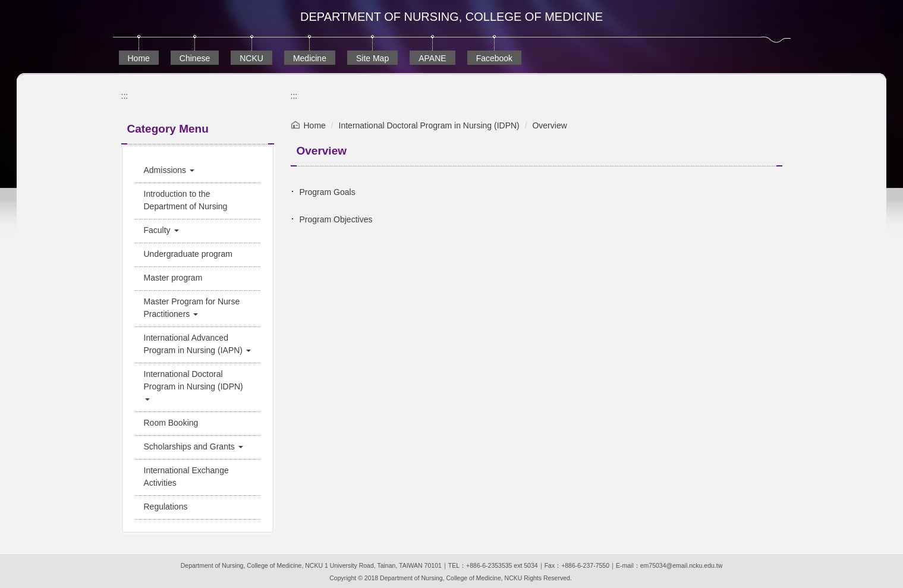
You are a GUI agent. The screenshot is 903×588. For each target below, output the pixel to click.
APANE (432, 58)
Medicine (310, 58)
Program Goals (328, 192)
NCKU (251, 58)
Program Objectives (336, 219)
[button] (198, 170)
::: (125, 96)
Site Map (372, 58)
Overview (549, 125)
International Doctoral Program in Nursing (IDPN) (429, 125)
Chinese (195, 58)
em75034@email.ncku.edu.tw (681, 565)
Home (139, 58)
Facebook (494, 58)
